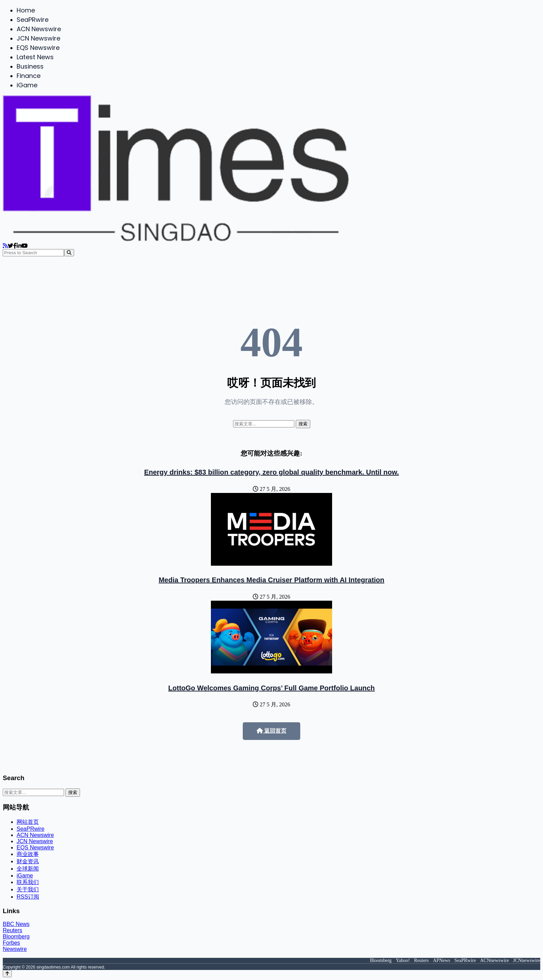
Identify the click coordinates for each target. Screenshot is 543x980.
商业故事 (28, 854)
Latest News (35, 57)
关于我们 (28, 889)
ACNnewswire (494, 960)
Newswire (15, 949)
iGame (27, 85)
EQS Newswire (38, 48)
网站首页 (28, 822)
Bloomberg (16, 937)
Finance (29, 76)
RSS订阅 (28, 897)
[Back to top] (7, 974)
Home (26, 10)
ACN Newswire (39, 29)
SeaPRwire (33, 20)
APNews (442, 960)
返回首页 (271, 731)
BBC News (16, 924)
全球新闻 (28, 869)
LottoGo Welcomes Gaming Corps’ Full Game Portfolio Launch (271, 688)
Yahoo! (403, 960)
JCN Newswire (38, 38)
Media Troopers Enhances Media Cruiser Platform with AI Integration (271, 580)
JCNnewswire (527, 960)
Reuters (12, 930)
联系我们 (28, 882)
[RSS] (5, 246)
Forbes (11, 943)
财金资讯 (28, 861)
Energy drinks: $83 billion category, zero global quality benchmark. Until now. (271, 472)
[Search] (69, 253)
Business (30, 66)
